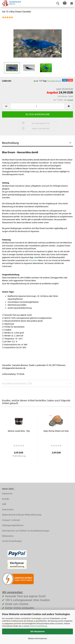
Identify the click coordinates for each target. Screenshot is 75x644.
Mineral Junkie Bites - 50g (19, 431)
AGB (4, 504)
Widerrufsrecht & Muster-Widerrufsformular (22, 515)
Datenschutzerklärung (38, 626)
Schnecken (33, 260)
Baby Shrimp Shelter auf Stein (56, 431)
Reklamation (8, 536)
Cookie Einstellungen (12, 541)
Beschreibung (10, 143)
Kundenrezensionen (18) (17, 383)
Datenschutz (8, 510)
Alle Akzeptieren (37, 631)
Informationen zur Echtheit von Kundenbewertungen (26, 531)
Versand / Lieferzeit (11, 520)
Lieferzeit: (7, 81)
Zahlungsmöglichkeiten (13, 525)
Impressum (7, 494)
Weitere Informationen (38, 638)
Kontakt (6, 499)
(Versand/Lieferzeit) (54, 81)
